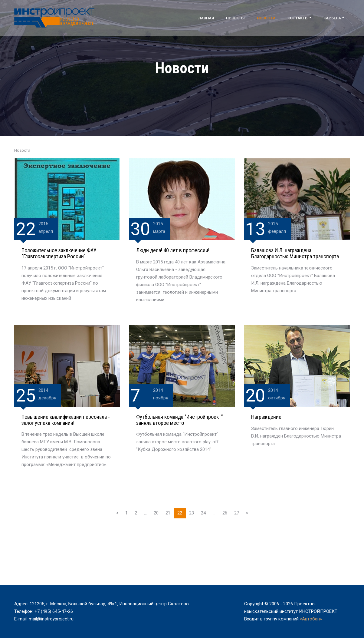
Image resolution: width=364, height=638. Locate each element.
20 (156, 513)
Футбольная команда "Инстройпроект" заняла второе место (180, 420)
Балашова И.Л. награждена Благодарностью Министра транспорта (295, 253)
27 (237, 513)
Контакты (298, 18)
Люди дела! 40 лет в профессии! (173, 250)
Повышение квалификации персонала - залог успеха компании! (66, 420)
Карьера (332, 18)
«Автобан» (311, 619)
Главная (205, 18)
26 (225, 513)
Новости (266, 18)
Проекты (235, 18)
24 (203, 513)
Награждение (266, 417)
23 (192, 513)
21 (168, 513)
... (145, 513)
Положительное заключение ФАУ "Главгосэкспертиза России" (59, 253)
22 (180, 513)
